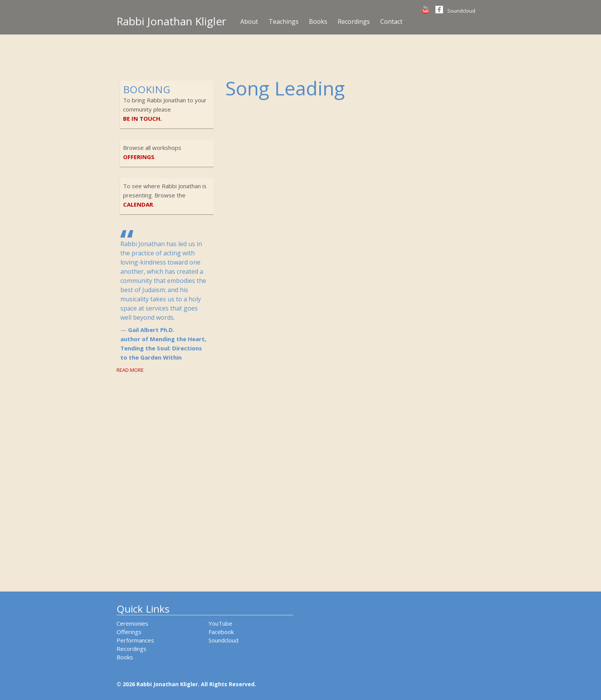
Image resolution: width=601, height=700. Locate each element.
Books (318, 21)
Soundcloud (461, 11)
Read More (130, 370)
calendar (138, 204)
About (249, 21)
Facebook (221, 632)
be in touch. (142, 118)
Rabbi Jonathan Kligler (171, 21)
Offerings (129, 632)
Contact (391, 21)
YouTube (220, 623)
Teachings (284, 21)
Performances (135, 640)
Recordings (354, 21)
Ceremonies (132, 623)
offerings (139, 157)
